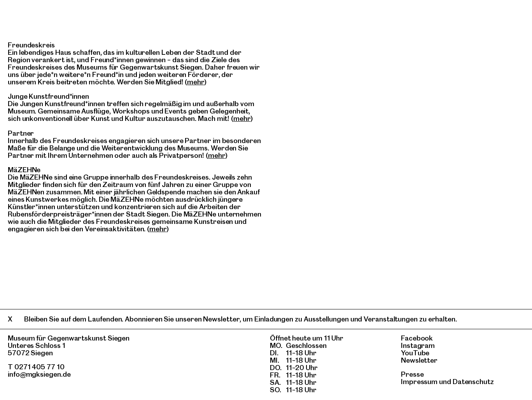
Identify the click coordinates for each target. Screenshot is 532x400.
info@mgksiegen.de (39, 374)
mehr (196, 82)
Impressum (419, 382)
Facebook (417, 338)
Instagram (418, 345)
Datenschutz (473, 382)
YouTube (415, 353)
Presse (412, 374)
